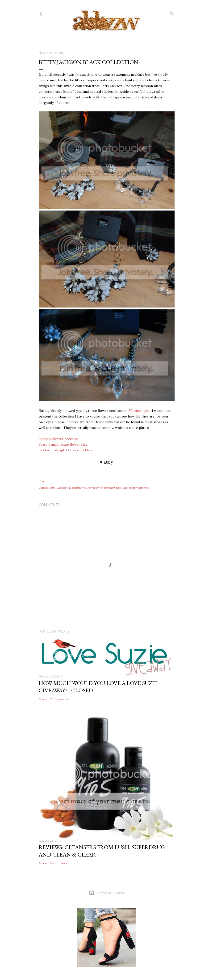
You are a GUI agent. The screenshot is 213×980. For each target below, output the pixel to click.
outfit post (139, 411)
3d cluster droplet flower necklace (66, 450)
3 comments (59, 863)
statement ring (139, 488)
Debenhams (77, 488)
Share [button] (43, 481)
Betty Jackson (58, 488)
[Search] (172, 13)
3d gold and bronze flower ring (63, 444)
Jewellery (94, 488)
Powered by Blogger (107, 893)
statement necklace (114, 488)
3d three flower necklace (58, 439)
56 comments (59, 699)
